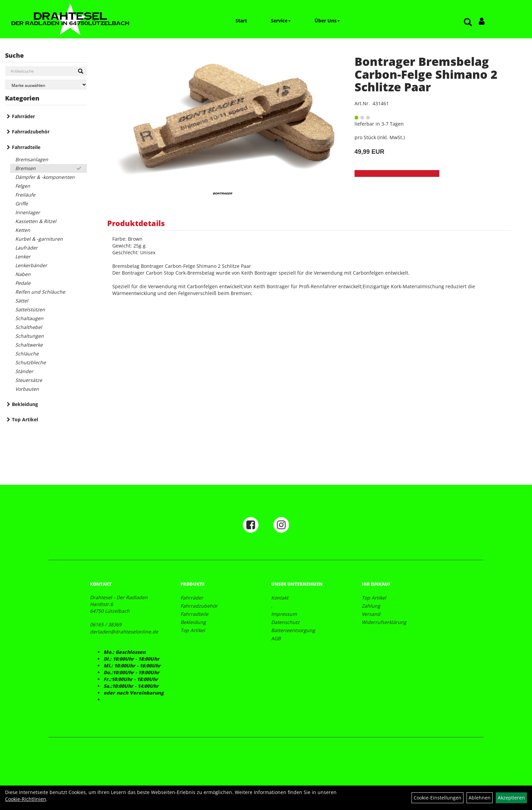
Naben (23, 274)
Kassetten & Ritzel (36, 221)
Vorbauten (27, 389)
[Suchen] (81, 71)
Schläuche (27, 354)
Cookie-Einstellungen (438, 798)
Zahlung (371, 606)
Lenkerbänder (31, 265)
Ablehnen (480, 798)
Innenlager (28, 212)
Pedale (23, 283)
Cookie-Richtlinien (26, 799)
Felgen (23, 186)
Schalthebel (29, 327)
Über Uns (327, 21)
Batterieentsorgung (293, 630)
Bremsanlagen (32, 159)
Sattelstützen (30, 309)
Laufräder (26, 248)
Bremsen (25, 168)
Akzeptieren (511, 798)
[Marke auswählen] (46, 85)
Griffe (22, 204)
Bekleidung (25, 404)
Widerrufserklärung (384, 622)
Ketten (23, 230)
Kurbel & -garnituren (39, 239)
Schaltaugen (29, 318)
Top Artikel (25, 419)
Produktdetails (136, 223)
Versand (371, 614)
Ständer (24, 371)
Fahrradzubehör (31, 132)
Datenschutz (285, 622)
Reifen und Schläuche (40, 292)
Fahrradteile (26, 147)
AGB (276, 638)
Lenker (23, 256)
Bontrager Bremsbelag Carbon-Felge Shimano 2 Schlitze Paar (426, 74)
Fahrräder (23, 116)
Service (281, 21)
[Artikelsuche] (468, 23)
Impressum (284, 614)
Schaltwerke (29, 345)
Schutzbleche (31, 362)
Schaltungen (30, 336)
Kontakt (280, 598)
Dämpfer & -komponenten (45, 177)
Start (241, 21)
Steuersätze (29, 380)
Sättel (22, 301)
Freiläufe (25, 195)
